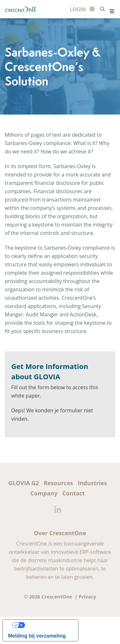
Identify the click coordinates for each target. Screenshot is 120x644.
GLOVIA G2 (24, 483)
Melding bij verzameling (37, 636)
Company (44, 493)
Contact (74, 493)
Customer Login (78, 10)
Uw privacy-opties (47, 625)
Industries (92, 483)
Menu (112, 11)
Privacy (88, 597)
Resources (58, 483)
